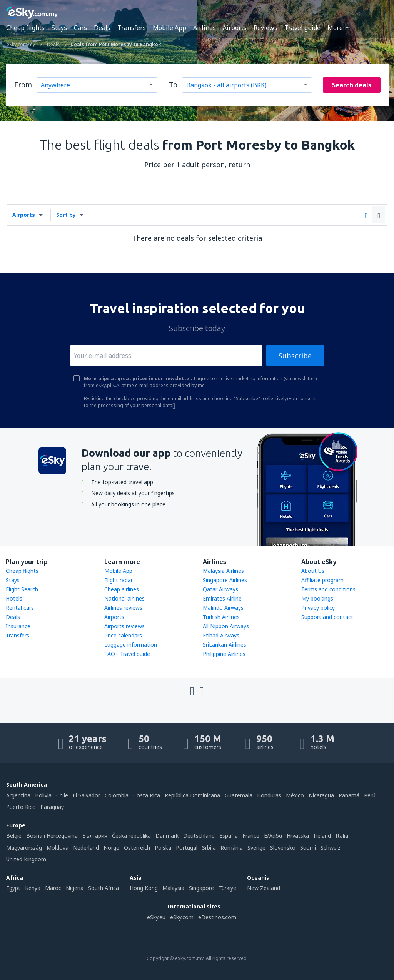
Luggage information (131, 645)
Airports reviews (124, 626)
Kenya (33, 888)
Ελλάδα (273, 836)
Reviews (265, 28)
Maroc (53, 888)
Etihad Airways (221, 635)
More (335, 28)
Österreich (137, 848)
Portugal (187, 848)
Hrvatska (298, 836)
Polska (163, 848)
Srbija (209, 848)
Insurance (18, 626)
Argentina (18, 795)
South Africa (104, 888)
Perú (370, 795)
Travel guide (302, 28)
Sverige (256, 848)
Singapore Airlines (225, 580)
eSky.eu (156, 917)
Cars (80, 28)
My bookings (317, 598)
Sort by (66, 215)
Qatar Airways (220, 589)
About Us (313, 571)
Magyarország (24, 848)
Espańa (229, 836)
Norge (111, 848)
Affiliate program (322, 580)
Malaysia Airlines (223, 571)
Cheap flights (25, 28)
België (14, 836)
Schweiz (331, 848)
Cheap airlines (122, 589)
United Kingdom (26, 859)
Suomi (308, 848)
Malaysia (173, 888)
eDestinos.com (217, 917)
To (173, 85)
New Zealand (264, 888)
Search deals (352, 85)
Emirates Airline (222, 598)
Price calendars (123, 635)
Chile (62, 795)
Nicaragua (321, 795)
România (232, 848)
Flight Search (22, 589)
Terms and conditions (328, 589)
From (23, 85)
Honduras (269, 795)
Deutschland (199, 836)
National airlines (124, 598)
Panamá (349, 795)
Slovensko (283, 848)
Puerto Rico (21, 807)
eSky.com (182, 917)
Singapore (201, 888)
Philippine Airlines (224, 654)
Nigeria (75, 888)
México (295, 795)
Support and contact (327, 617)
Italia (342, 836)
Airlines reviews (123, 608)
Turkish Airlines (221, 617)
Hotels (14, 598)
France (251, 836)
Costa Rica (147, 795)
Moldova (58, 848)
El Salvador (86, 795)
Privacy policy (318, 608)
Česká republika (131, 836)
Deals (102, 28)
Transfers (132, 28)
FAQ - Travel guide (127, 654)
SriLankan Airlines (225, 645)
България (95, 836)
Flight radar (119, 580)
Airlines (205, 28)
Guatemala (239, 795)
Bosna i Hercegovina (52, 836)
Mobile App (169, 28)
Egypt (13, 888)
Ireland (322, 836)
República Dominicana (192, 795)
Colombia (117, 795)
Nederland (86, 848)
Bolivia (43, 795)
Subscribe (295, 356)
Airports (235, 28)
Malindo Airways (223, 608)
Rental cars (20, 608)
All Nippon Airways (226, 626)
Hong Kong (144, 888)
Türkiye (227, 888)
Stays (59, 28)
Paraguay (52, 807)
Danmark (167, 836)
